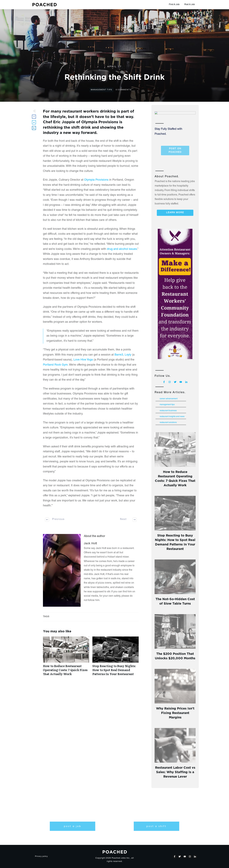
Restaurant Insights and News (172, 417)
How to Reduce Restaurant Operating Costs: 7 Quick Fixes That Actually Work (66, 658)
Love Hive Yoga (83, 360)
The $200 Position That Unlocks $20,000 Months (175, 656)
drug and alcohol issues (122, 249)
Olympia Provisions (96, 180)
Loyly (128, 355)
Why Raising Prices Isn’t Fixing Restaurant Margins (175, 712)
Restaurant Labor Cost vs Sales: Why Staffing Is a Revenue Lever (175, 772)
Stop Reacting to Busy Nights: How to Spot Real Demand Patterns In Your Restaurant (116, 658)
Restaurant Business (168, 411)
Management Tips (101, 90)
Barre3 (119, 355)
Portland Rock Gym (55, 365)
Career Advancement (169, 399)
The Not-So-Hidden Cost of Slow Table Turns (175, 601)
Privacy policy (41, 856)
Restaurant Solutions (168, 423)
